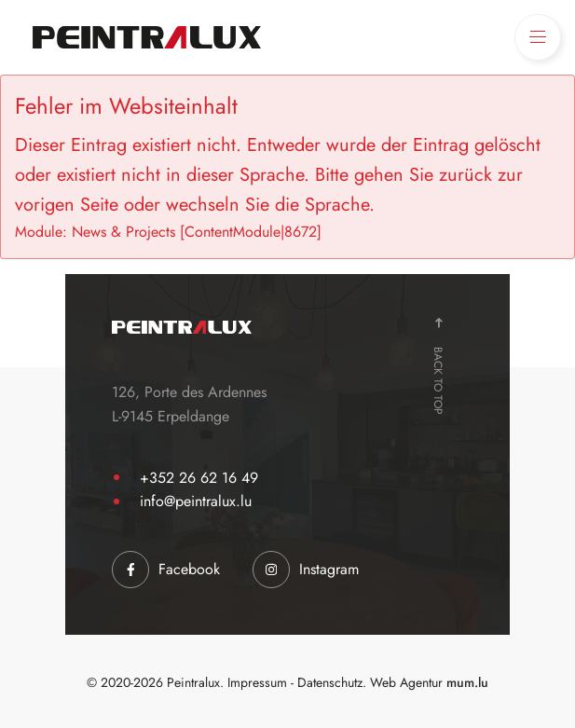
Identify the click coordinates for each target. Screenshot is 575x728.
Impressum (257, 682)
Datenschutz (330, 682)
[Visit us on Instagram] (306, 570)
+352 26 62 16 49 (199, 478)
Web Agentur (406, 682)
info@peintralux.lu (196, 501)
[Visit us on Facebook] (166, 570)
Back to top (438, 381)
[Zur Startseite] (147, 37)
